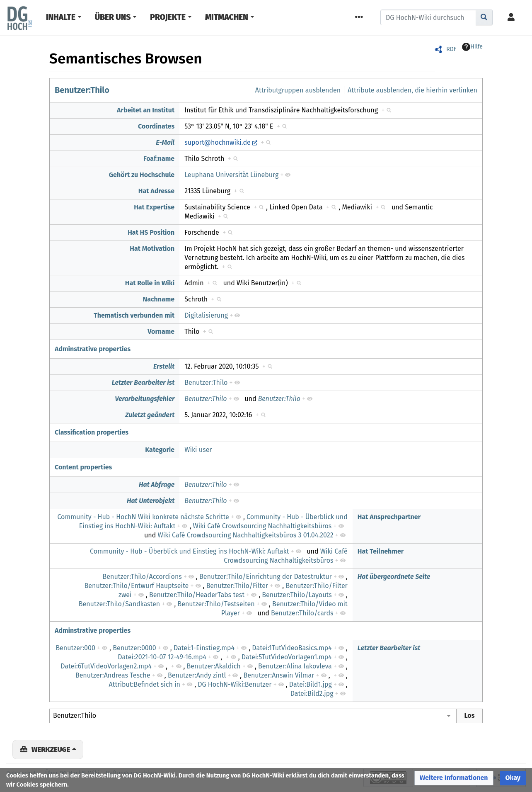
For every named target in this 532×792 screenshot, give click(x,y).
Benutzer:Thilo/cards (302, 613)
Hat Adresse (156, 191)
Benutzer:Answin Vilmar (279, 675)
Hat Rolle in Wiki (150, 283)
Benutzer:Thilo (82, 90)
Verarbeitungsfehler (145, 399)
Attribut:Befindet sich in (145, 684)
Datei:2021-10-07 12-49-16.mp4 (162, 657)
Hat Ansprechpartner (389, 517)
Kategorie (160, 450)
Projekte (168, 17)
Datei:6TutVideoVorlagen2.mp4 (106, 666)
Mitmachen (227, 17)
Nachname (159, 299)
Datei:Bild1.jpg (311, 684)
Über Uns (113, 17)
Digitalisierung (206, 315)
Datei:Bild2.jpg (312, 694)
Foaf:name (159, 159)
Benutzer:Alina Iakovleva (295, 666)
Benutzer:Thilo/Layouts (297, 595)
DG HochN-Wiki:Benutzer (235, 684)
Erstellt (164, 366)
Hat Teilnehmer (381, 551)
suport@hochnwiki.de (218, 142)
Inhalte (61, 17)
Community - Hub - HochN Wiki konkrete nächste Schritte (143, 517)
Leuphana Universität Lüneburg (231, 175)
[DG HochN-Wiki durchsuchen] (428, 17)
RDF (451, 49)
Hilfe (472, 47)
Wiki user (198, 450)
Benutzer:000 (75, 648)
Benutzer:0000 (134, 648)
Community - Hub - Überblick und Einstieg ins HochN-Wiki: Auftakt (189, 551)
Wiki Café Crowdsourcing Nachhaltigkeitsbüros (262, 526)
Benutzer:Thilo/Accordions (142, 577)
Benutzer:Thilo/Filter (237, 586)
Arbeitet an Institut (146, 110)
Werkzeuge (51, 749)
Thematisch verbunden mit (134, 315)
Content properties (83, 467)
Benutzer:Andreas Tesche (113, 675)
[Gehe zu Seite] (484, 17)
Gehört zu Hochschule (142, 175)
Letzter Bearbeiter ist (143, 383)
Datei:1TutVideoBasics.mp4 (292, 648)
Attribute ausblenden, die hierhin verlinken (412, 90)
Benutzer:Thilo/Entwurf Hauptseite (137, 586)
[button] (454, 778)
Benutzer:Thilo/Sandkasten (119, 604)
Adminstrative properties (93, 349)
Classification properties (92, 432)
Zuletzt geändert (150, 415)
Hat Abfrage (157, 485)
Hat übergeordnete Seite (394, 577)
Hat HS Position (151, 232)
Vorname (161, 332)
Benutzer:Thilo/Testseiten (216, 604)
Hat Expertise (154, 207)
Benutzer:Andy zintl (197, 675)
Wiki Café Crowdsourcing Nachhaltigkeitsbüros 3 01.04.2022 (245, 535)
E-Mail (165, 142)
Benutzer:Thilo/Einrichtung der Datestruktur (266, 577)
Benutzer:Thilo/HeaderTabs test (197, 595)
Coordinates (156, 126)
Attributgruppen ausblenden (298, 90)
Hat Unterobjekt (151, 501)
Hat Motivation (152, 249)
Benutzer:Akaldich (214, 666)
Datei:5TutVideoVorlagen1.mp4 (287, 657)
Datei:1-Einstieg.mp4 (204, 648)
